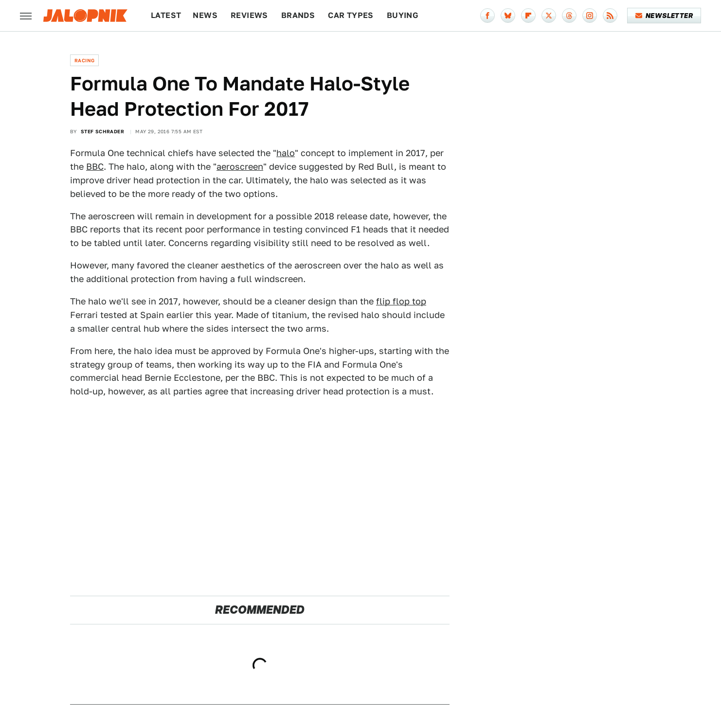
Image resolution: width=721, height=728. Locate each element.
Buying (403, 15)
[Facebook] (487, 16)
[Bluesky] (508, 16)
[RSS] (610, 16)
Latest (166, 15)
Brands (298, 15)
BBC (95, 167)
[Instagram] (590, 16)
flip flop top (401, 301)
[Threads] (569, 16)
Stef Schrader (102, 131)
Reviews (249, 15)
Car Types (351, 15)
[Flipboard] (528, 16)
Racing (84, 60)
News (205, 15)
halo (286, 153)
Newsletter (664, 16)
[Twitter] (549, 16)
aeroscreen (240, 167)
